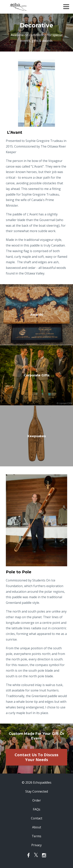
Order (37, 800)
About (37, 827)
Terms (36, 836)
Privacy (36, 845)
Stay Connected (37, 791)
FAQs (37, 809)
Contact (37, 818)
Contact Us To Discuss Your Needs (36, 757)
